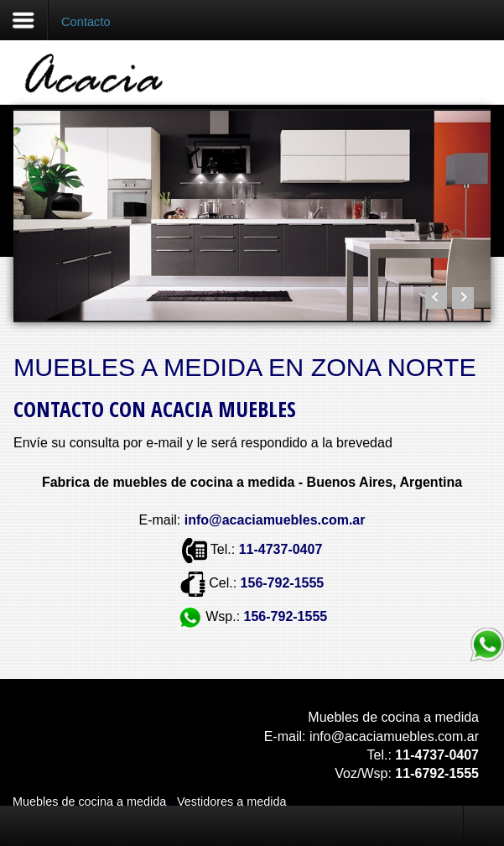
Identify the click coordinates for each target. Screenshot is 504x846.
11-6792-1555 (437, 773)
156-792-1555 (283, 583)
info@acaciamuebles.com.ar (394, 736)
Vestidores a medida (231, 802)
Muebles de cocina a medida (89, 802)
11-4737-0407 (281, 549)
